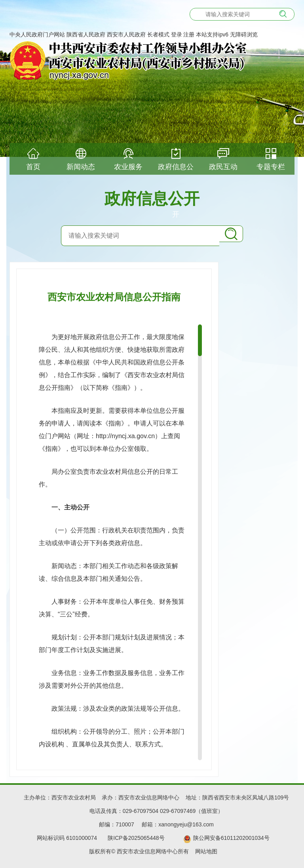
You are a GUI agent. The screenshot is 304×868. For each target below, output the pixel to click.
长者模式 (158, 34)
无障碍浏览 (244, 34)
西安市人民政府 (126, 34)
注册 (189, 34)
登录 (177, 34)
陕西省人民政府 (86, 34)
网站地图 (206, 851)
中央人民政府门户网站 (37, 34)
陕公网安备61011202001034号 (231, 838)
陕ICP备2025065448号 (139, 838)
